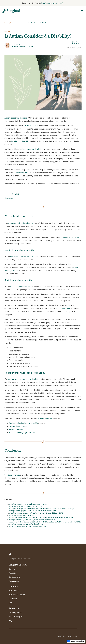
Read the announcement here (52, 3)
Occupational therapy (18, 426)
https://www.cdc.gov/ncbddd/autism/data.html (25, 506)
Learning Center (15, 613)
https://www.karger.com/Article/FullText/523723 (26, 524)
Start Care (13, 599)
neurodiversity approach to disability (24, 379)
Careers (12, 569)
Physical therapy (16, 429)
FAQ (10, 621)
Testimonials (14, 581)
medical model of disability (22, 256)
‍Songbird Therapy (12, 475)
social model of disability (21, 286)
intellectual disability (20, 141)
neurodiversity (22, 173)
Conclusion (9, 198)
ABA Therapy (14, 591)
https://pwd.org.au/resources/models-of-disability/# (27, 526)
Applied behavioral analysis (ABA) (23, 423)
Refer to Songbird (16, 617)
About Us (13, 573)
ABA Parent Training (17, 595)
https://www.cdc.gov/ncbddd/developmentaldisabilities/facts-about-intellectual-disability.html (43, 509)
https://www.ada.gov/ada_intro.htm (22, 515)
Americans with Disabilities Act (21, 223)
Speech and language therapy (22, 433)
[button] (82, 10)
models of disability (70, 237)
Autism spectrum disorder (16, 118)
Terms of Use (73, 636)
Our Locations (14, 577)
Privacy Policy (61, 636)
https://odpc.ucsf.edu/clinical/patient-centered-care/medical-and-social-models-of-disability (42, 517)
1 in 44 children (30, 126)
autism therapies (45, 418)
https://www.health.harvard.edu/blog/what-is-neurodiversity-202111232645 (36, 513)
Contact (12, 603)
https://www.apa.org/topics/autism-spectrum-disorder (28, 504)
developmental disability (32, 149)
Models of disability (12, 194)
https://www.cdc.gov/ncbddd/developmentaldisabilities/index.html (32, 511)
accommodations (63, 308)
